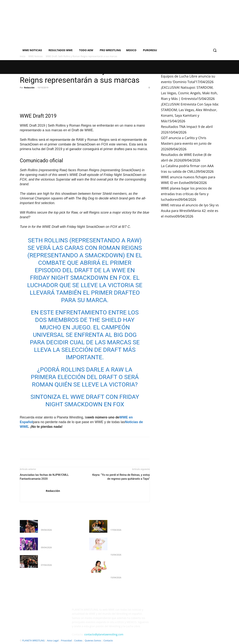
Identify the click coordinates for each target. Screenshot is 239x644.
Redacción (29, 87)
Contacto (108, 641)
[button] (215, 50)
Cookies (78, 641)
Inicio (23, 56)
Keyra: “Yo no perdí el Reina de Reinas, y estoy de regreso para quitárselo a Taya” (121, 477)
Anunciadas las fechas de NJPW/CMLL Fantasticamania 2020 (44, 477)
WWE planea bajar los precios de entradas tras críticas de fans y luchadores (186, 194)
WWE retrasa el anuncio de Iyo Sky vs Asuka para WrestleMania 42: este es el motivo (190, 211)
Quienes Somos (93, 641)
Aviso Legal (53, 641)
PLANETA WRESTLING (33, 641)
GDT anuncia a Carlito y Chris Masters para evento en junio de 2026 (186, 143)
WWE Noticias (36, 56)
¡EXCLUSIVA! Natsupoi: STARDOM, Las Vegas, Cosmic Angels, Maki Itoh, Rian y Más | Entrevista (189, 93)
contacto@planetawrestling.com (104, 634)
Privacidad (66, 641)
